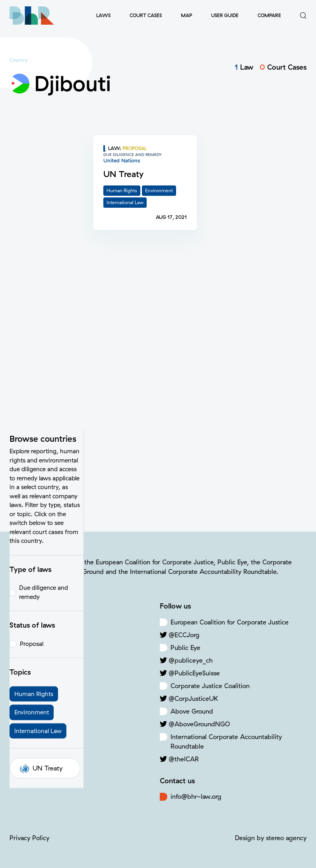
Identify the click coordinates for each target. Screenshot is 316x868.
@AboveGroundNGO (199, 724)
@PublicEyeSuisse (194, 673)
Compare (269, 15)
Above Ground (192, 711)
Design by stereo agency (271, 838)
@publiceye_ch (191, 660)
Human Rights (41, 635)
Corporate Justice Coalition (210, 686)
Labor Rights (39, 660)
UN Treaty (41, 473)
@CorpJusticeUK (193, 698)
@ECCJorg (184, 635)
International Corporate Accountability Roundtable (226, 741)
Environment (38, 622)
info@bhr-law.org (196, 796)
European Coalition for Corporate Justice (230, 622)
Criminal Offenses (46, 673)
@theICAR (184, 759)
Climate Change (44, 648)
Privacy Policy (29, 838)
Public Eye (185, 648)
